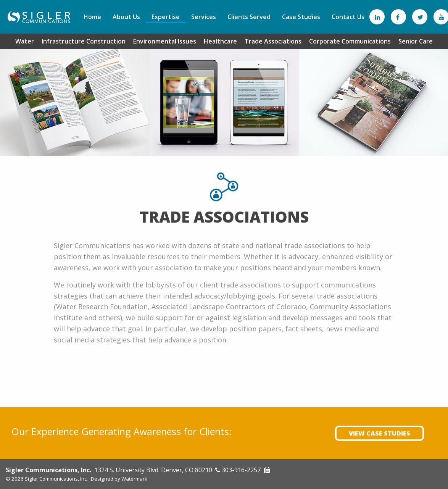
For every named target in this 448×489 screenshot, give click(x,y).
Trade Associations (273, 41)
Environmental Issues (165, 41)
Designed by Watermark (119, 479)
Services (204, 17)
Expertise (166, 17)
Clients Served (249, 17)
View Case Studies (380, 433)
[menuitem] (92, 17)
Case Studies (301, 17)
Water (25, 41)
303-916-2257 (241, 470)
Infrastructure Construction (84, 41)
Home (92, 17)
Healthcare (220, 41)
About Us (126, 17)
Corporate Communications (350, 41)
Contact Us (348, 17)
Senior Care (416, 41)
